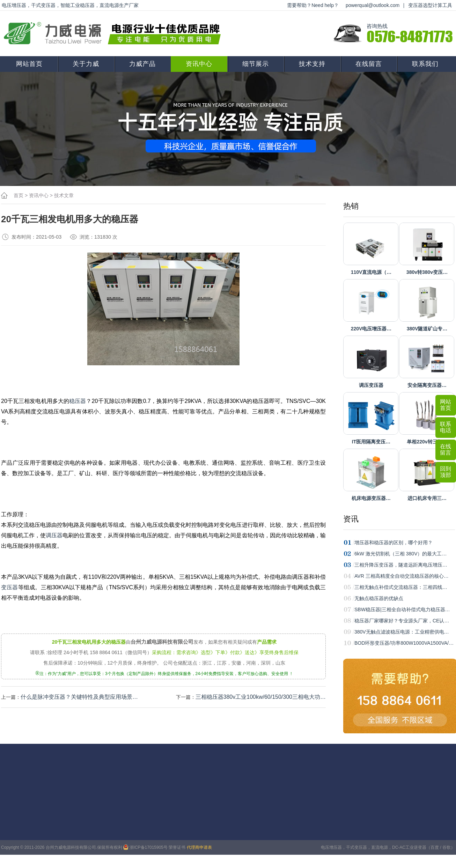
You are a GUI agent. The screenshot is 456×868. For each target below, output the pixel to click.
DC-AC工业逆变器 (409, 847)
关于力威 (86, 64)
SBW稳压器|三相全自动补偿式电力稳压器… (402, 609)
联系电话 (446, 427)
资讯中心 (199, 64)
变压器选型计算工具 (430, 5)
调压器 (54, 535)
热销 (351, 206)
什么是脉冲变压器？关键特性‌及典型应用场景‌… (79, 697)
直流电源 (380, 847)
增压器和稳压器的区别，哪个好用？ (394, 542)
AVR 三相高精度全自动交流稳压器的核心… (402, 576)
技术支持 (312, 64)
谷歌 (447, 847)
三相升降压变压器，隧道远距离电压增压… (401, 565)
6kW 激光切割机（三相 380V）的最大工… (400, 554)
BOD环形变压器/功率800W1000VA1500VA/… (404, 643)
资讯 (351, 519)
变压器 (10, 587)
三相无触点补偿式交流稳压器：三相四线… (401, 587)
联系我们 (425, 64)
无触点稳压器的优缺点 (379, 598)
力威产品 (142, 64)
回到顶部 (446, 472)
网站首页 (29, 64)
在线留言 (369, 64)
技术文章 (64, 195)
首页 (19, 195)
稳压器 (78, 401)
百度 (435, 847)
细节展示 (256, 64)
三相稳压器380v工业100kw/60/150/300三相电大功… (261, 697)
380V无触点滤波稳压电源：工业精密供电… (402, 632)
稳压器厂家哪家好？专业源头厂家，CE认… (402, 621)
